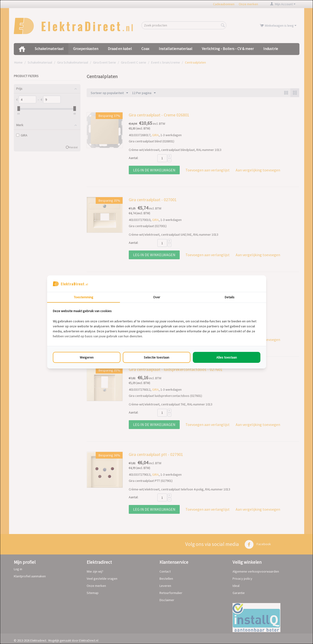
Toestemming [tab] (84, 297)
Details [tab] (230, 297)
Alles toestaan (227, 357)
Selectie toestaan (156, 357)
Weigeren (87, 357)
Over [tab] (157, 297)
